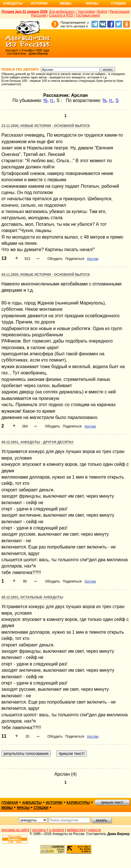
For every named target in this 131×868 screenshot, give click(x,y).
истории (54, 803)
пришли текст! (112, 802)
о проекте (57, 830)
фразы (23, 808)
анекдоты (32, 803)
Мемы (66, 3)
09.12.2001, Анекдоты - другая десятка (37, 442)
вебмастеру (76, 830)
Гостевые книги (88, 15)
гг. (52, 100)
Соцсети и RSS (61, 15)
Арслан (93, 259)
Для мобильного (62, 12)
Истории (39, 3)
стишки (41, 808)
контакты (39, 830)
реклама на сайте (15, 830)
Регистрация (120, 12)
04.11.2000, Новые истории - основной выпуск (46, 275)
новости (95, 830)
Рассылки (39, 15)
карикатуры (78, 803)
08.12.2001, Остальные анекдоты (32, 597)
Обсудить (55, 259)
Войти (102, 12)
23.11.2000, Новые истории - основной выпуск (46, 126)
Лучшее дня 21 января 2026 (24, 12)
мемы (7, 808)
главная (10, 803)
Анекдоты (13, 3)
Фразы (92, 3)
